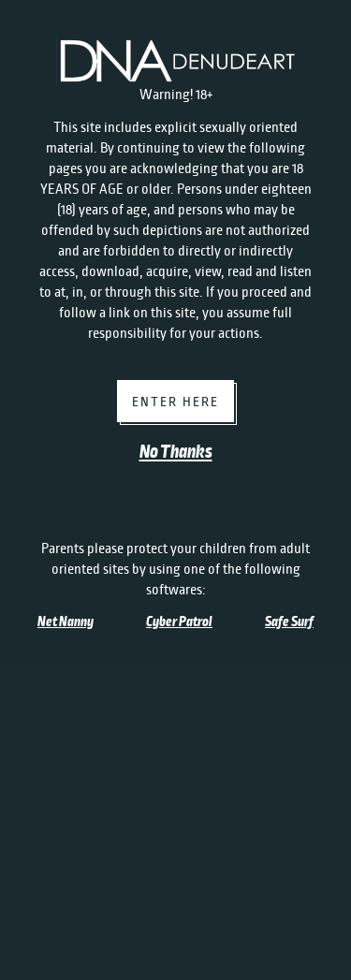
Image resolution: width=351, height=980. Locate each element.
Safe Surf (289, 622)
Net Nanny (66, 622)
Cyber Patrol (179, 622)
